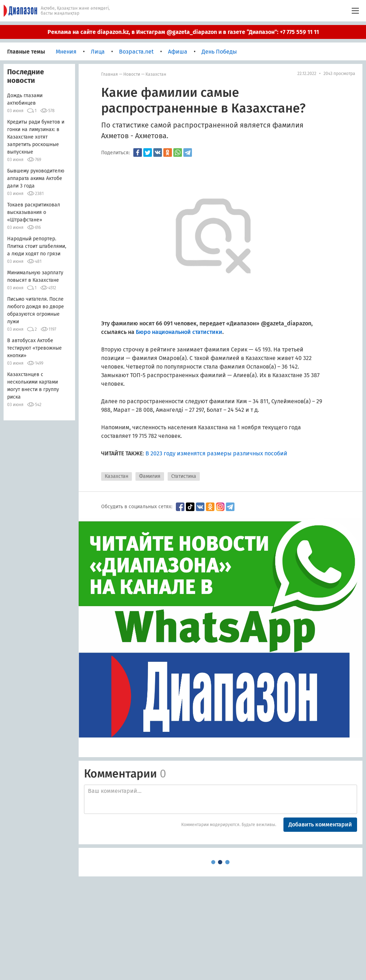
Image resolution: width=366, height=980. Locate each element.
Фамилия (150, 476)
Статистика (184, 476)
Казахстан (156, 74)
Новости (132, 74)
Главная (110, 74)
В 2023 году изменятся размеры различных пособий (216, 453)
